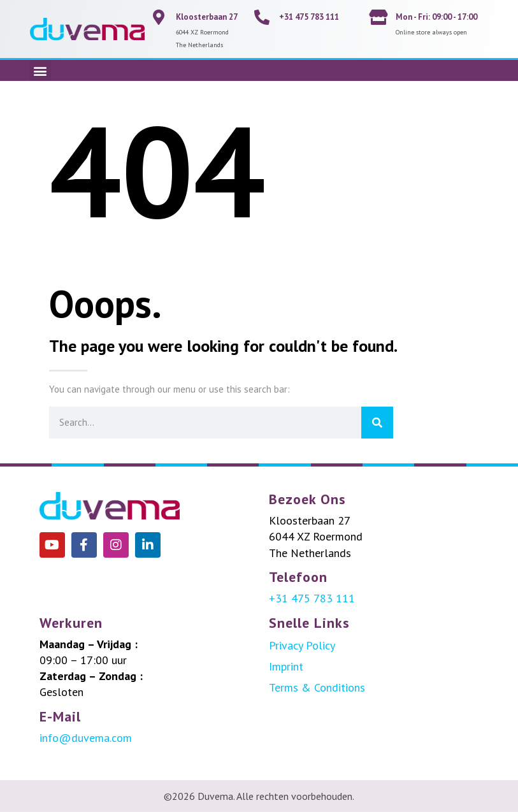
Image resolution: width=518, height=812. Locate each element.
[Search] (377, 423)
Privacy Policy (302, 645)
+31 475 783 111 (309, 17)
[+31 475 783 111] (262, 17)
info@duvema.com (86, 738)
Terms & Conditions (317, 687)
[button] (40, 70)
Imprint (286, 666)
